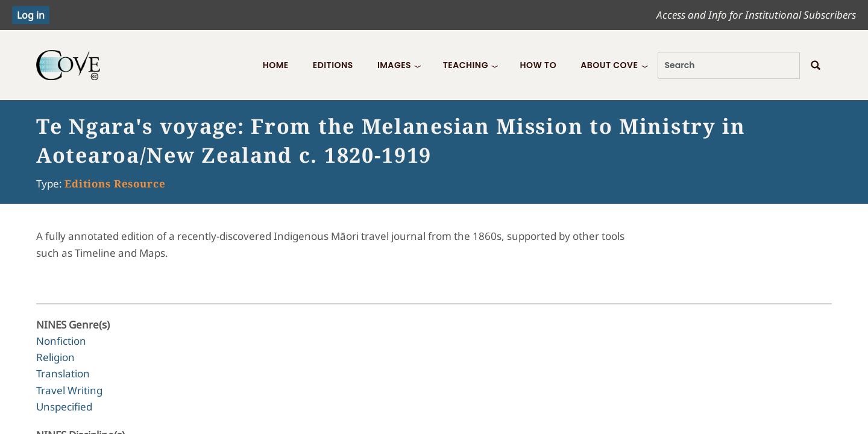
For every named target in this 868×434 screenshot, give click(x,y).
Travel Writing (69, 390)
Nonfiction (61, 341)
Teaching (466, 65)
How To (538, 65)
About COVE (609, 65)
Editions (333, 65)
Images (394, 65)
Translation (63, 373)
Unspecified (64, 407)
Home (276, 65)
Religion (55, 357)
